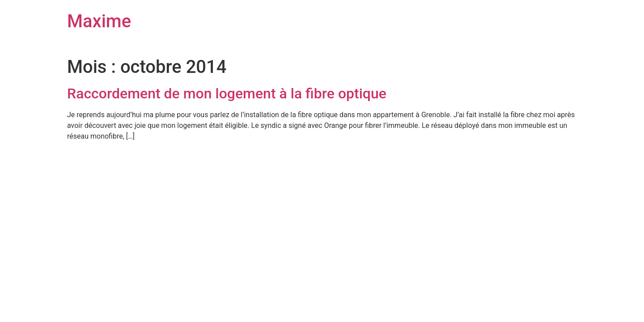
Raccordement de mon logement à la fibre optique (227, 93)
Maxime (99, 21)
